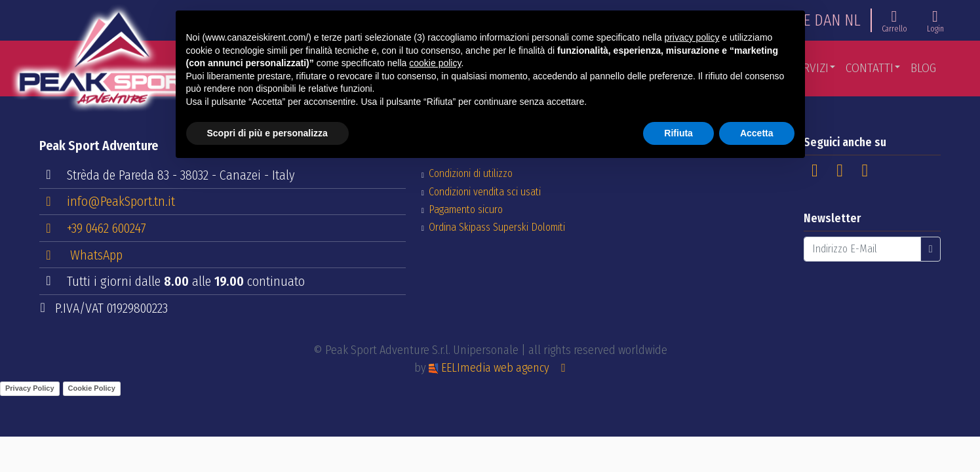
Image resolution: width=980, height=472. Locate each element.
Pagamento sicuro (466, 209)
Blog (923, 68)
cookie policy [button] (435, 63)
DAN (827, 20)
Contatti (870, 68)
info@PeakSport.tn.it (108, 201)
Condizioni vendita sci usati (485, 192)
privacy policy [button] (692, 37)
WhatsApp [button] (82, 255)
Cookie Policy (92, 388)
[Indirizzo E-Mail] (862, 249)
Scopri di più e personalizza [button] (267, 133)
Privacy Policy (30, 388)
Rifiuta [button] (678, 133)
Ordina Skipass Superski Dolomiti (497, 227)
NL (853, 20)
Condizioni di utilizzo (471, 173)
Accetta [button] (757, 133)
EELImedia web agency (490, 368)
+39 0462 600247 (93, 227)
